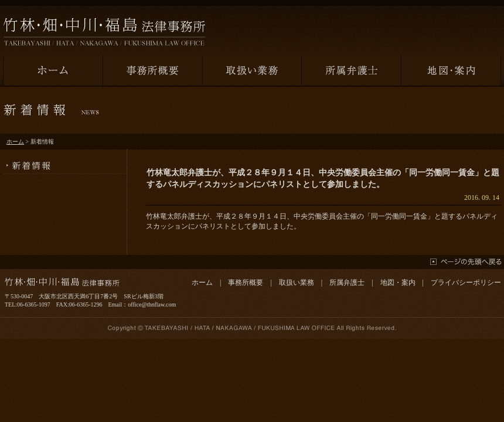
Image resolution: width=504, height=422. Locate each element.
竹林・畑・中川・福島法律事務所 (104, 32)
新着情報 (64, 162)
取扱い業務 (297, 283)
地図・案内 (398, 283)
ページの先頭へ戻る (466, 262)
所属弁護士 (347, 283)
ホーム (15, 142)
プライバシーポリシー (466, 283)
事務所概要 (246, 283)
